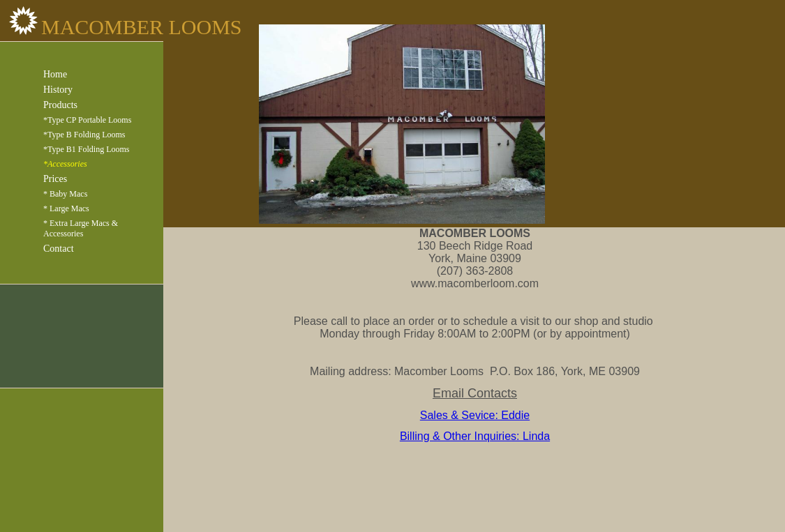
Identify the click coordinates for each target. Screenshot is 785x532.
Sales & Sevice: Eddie (475, 415)
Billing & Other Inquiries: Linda (475, 436)
